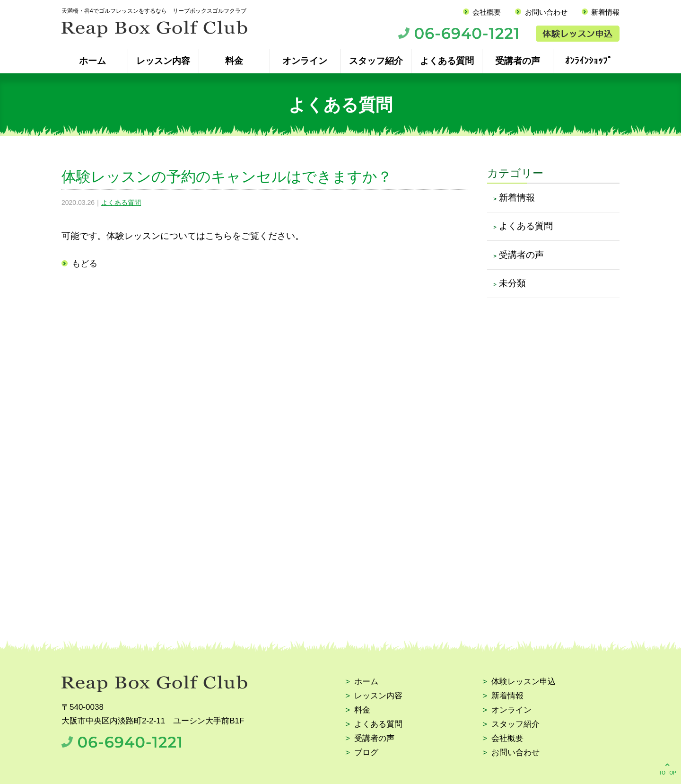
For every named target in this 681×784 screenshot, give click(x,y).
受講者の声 (518, 61)
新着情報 (605, 12)
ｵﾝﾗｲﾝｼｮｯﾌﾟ (589, 61)
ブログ (366, 753)
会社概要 (487, 12)
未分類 (512, 283)
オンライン (305, 61)
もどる (85, 264)
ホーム (92, 61)
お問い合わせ (546, 12)
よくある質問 (447, 61)
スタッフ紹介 (376, 61)
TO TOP (668, 768)
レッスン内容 (163, 61)
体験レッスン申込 (524, 682)
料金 (234, 61)
